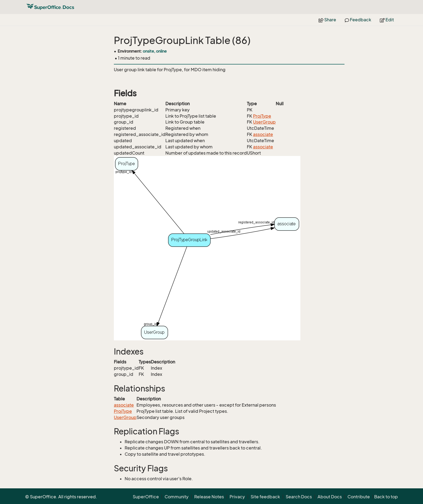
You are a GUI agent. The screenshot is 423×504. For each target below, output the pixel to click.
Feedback (358, 20)
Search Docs (299, 497)
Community (177, 497)
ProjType (262, 116)
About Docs (330, 497)
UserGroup (264, 122)
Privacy (237, 497)
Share (327, 20)
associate (263, 134)
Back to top (386, 497)
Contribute (359, 497)
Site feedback (265, 497)
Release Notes (209, 497)
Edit (387, 20)
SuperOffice (146, 497)
